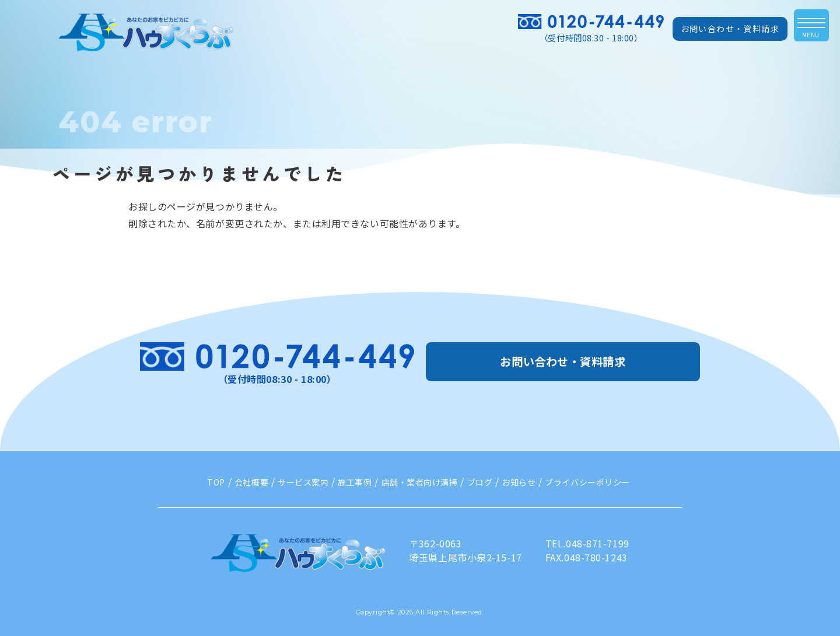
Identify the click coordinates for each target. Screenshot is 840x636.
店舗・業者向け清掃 (420, 482)
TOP (216, 482)
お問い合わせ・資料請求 (730, 29)
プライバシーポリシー (587, 482)
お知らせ (519, 482)
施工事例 (355, 482)
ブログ (480, 482)
